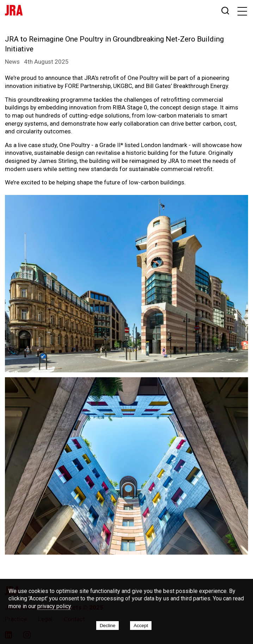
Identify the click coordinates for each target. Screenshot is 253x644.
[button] (243, 11)
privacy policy (54, 606)
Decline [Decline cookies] (107, 626)
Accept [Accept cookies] (141, 626)
